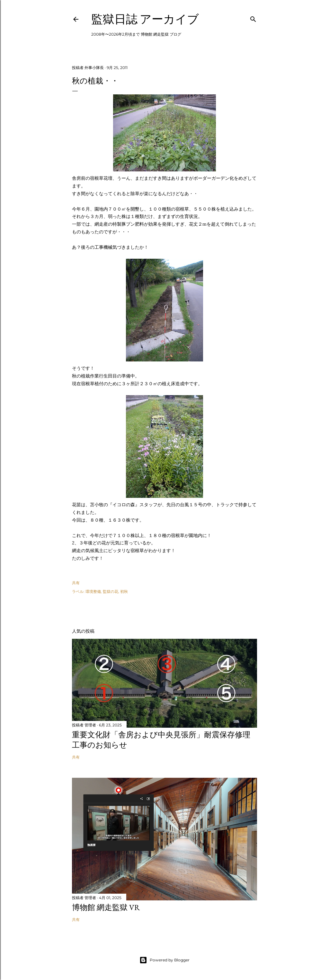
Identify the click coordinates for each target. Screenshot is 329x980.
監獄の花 (111, 591)
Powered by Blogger (164, 960)
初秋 (124, 591)
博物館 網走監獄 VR (106, 907)
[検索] (253, 18)
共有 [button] (76, 583)
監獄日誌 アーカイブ (145, 19)
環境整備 (93, 591)
